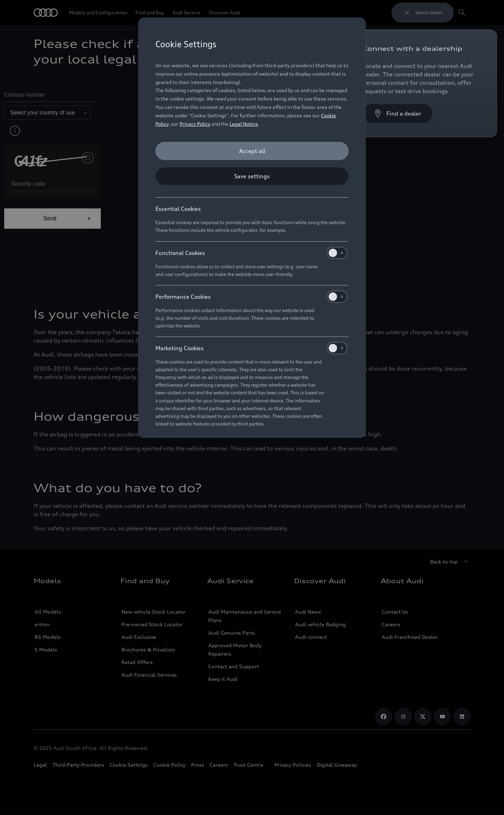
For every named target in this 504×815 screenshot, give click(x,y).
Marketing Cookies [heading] (251, 348)
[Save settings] (252, 176)
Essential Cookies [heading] (178, 209)
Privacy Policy (195, 124)
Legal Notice (244, 124)
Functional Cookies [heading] (251, 253)
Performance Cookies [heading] (251, 297)
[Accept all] (252, 151)
